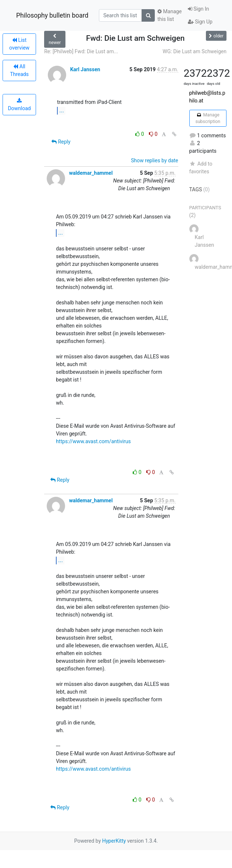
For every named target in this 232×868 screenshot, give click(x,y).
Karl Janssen (85, 69)
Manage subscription (208, 118)
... (62, 110)
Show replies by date (154, 160)
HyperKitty (114, 841)
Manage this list (169, 15)
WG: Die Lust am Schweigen (194, 51)
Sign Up (200, 22)
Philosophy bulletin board (52, 15)
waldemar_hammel (91, 173)
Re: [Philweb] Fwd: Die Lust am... (81, 51)
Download (19, 105)
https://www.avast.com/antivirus (93, 441)
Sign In (199, 9)
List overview (19, 44)
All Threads (19, 70)
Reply (61, 142)
